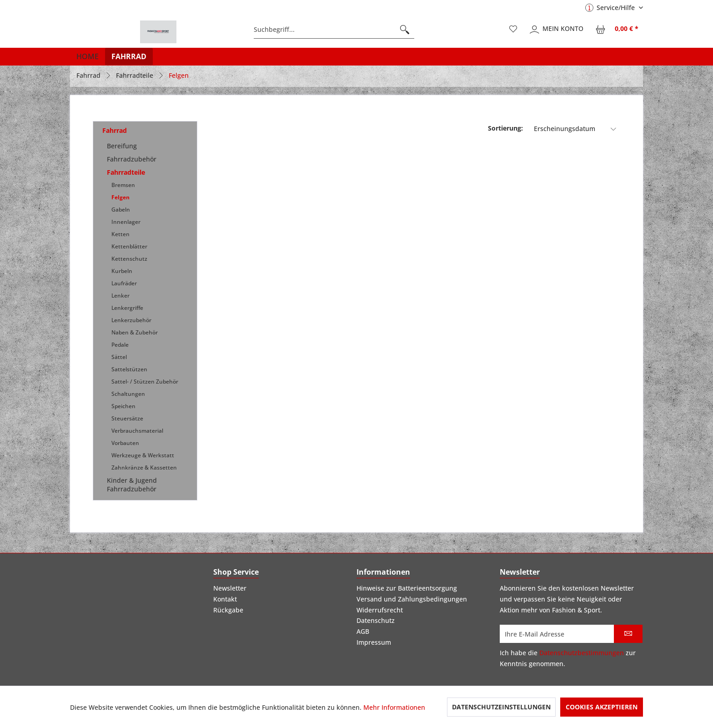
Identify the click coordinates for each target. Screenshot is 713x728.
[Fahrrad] (129, 56)
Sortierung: (505, 128)
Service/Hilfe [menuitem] (611, 8)
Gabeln (121, 210)
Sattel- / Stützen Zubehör (145, 382)
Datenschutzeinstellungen (501, 707)
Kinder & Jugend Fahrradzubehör (132, 485)
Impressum (374, 642)
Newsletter (230, 588)
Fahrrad (115, 130)
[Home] (88, 56)
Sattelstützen (129, 369)
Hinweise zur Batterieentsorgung (407, 588)
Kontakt (225, 599)
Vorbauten (125, 443)
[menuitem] (334, 30)
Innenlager (126, 222)
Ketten (121, 234)
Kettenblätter (129, 246)
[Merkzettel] (513, 30)
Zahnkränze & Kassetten (144, 468)
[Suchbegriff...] (334, 30)
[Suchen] (405, 30)
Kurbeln (122, 271)
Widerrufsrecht (380, 610)
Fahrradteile (126, 172)
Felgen (121, 197)
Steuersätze (127, 418)
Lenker (121, 296)
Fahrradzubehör (132, 159)
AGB (363, 631)
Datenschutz (376, 620)
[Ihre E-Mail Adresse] (557, 634)
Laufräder (124, 283)
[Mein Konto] (557, 30)
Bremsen (123, 185)
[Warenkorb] (618, 30)
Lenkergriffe (127, 308)
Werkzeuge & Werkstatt (143, 455)
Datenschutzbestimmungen (582, 653)
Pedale (120, 345)
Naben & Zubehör (135, 332)
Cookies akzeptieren (602, 707)
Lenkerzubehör (131, 320)
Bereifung (122, 146)
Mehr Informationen (394, 707)
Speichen (123, 406)
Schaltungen (128, 394)
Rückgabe (228, 610)
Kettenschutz (129, 259)
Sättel (119, 357)
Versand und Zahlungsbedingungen (412, 599)
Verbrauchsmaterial (137, 431)
